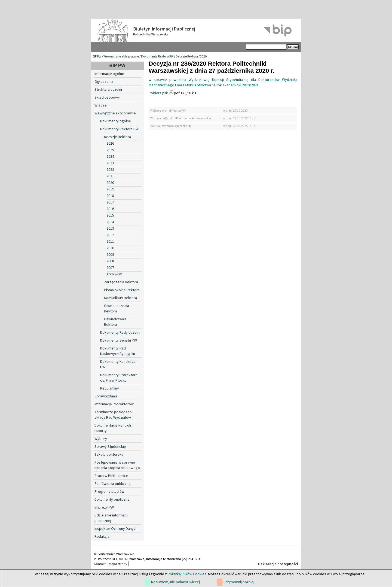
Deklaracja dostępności (278, 564)
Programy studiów (109, 492)
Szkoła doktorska (109, 455)
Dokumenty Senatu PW (119, 340)
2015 (110, 215)
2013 (110, 229)
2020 (203, 57)
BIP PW (97, 57)
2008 (110, 261)
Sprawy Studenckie (110, 447)
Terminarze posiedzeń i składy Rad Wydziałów (114, 415)
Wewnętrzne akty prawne (121, 57)
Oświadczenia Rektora (115, 322)
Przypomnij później (239, 582)
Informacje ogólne (109, 74)
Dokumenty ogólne (116, 121)
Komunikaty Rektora (120, 298)
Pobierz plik (158, 93)
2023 (110, 163)
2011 (110, 242)
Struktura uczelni (108, 90)
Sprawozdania (106, 396)
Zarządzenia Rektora (121, 282)
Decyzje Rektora (187, 57)
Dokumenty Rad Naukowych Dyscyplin (118, 351)
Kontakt (100, 564)
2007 (110, 268)
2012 (110, 235)
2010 (110, 248)
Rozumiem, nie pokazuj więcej (175, 582)
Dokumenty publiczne (112, 500)
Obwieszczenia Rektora (117, 309)
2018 (110, 196)
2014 (110, 222)
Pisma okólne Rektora (122, 290)
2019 (110, 189)
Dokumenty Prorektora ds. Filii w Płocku (119, 378)
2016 (110, 209)
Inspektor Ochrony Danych (116, 529)
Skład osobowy (107, 98)
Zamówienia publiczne (113, 484)
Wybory (101, 439)
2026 (110, 144)
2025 (110, 150)
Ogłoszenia (104, 82)
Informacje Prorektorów (114, 404)
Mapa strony (118, 564)
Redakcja (102, 537)
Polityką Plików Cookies (187, 574)
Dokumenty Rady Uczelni (120, 333)
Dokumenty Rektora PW (157, 57)
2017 (110, 202)
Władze (101, 105)
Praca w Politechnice (111, 476)
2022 (110, 170)
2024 (110, 157)
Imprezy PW (104, 507)
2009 (110, 255)
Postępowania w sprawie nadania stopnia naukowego (117, 465)
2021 (110, 176)
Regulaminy (110, 388)
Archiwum (114, 274)
